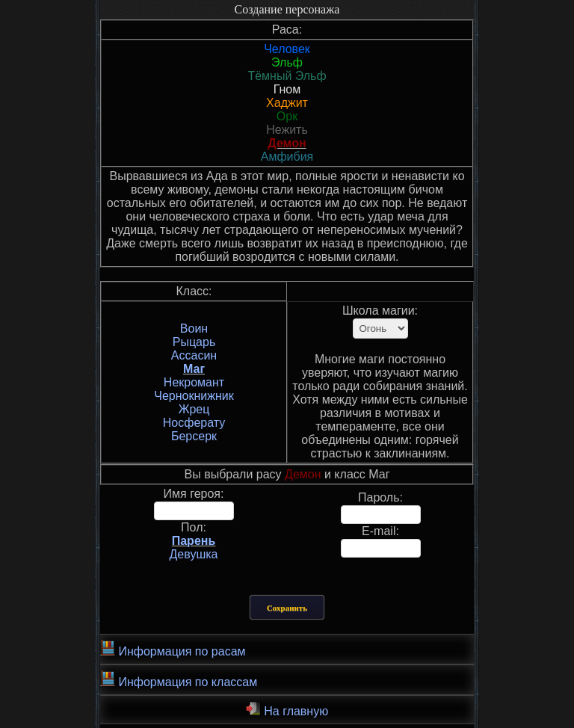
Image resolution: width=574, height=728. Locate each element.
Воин (194, 328)
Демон (287, 143)
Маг (194, 369)
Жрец (194, 409)
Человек (287, 49)
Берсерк (194, 436)
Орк (287, 116)
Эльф (287, 62)
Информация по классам (179, 679)
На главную (287, 709)
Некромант (194, 382)
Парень (194, 541)
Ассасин (194, 355)
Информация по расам (173, 649)
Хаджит (287, 103)
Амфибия (287, 157)
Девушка (194, 554)
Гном (287, 89)
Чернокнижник (194, 396)
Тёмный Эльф (287, 76)
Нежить (287, 130)
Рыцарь (194, 342)
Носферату (194, 423)
